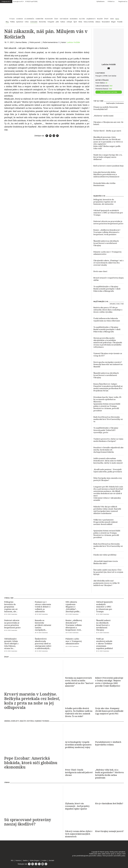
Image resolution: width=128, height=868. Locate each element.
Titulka (12, 19)
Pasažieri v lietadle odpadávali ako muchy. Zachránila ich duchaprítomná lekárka (108, 450)
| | (31, 2)
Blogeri (113, 22)
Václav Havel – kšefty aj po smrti (107, 131)
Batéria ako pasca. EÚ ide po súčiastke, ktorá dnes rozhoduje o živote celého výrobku (108, 310)
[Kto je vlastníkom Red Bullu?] (109, 793)
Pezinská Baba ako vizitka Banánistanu (104, 184)
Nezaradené (106, 22)
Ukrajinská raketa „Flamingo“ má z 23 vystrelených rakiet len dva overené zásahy (108, 263)
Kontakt (51, 860)
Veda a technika (89, 22)
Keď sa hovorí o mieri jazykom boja (108, 166)
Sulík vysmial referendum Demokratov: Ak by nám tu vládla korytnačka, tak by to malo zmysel (108, 461)
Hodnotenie (120, 103)
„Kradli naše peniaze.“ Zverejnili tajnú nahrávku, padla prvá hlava (108, 470)
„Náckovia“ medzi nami (103, 116)
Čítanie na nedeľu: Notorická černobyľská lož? (106, 108)
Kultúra (82, 19)
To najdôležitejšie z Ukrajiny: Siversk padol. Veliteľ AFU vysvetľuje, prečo (106, 430)
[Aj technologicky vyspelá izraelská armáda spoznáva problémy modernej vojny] (79, 732)
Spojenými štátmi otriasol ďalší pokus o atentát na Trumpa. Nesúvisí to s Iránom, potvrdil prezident (107, 407)
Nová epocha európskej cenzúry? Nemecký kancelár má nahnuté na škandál (108, 364)
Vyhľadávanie (99, 1)
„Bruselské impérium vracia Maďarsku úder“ (106, 562)
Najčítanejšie (111, 103)
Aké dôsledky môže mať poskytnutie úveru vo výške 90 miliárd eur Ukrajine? (106, 583)
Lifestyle (69, 22)
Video (112, 19)
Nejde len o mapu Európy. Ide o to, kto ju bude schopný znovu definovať (108, 157)
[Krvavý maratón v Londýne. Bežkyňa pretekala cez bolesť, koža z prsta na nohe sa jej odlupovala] (33, 675)
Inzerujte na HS (18, 1)
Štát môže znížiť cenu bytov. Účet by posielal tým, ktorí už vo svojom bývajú (108, 572)
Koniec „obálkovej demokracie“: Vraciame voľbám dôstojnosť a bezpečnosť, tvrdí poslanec (107, 232)
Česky (56, 19)
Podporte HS (6, 1)
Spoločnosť (20, 22)
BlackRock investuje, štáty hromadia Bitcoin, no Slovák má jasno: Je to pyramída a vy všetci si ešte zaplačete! (108, 140)
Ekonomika (74, 19)
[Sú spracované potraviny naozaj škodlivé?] (33, 801)
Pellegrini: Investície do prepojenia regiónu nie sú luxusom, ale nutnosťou (105, 202)
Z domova (19, 19)
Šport (106, 19)
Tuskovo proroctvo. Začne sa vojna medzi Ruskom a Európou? (108, 440)
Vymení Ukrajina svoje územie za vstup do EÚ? (108, 354)
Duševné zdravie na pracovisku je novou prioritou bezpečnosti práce (108, 222)
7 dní (122, 304)
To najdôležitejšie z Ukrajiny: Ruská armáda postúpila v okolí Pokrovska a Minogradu (107, 289)
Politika (12, 22)
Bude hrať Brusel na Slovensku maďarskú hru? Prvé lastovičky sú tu (108, 419)
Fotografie (51, 22)
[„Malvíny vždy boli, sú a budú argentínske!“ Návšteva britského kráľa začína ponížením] (109, 759)
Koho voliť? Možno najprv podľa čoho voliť (107, 147)
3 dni (118, 304)
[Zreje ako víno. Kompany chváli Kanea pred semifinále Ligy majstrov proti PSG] (109, 698)
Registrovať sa (123, 1)
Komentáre (40, 19)
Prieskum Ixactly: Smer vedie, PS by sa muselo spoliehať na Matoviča (107, 399)
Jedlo (57, 22)
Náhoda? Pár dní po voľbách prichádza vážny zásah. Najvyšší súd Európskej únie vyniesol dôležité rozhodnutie (107, 510)
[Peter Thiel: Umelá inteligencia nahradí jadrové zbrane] (79, 759)
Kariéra (25, 860)
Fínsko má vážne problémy (105, 555)
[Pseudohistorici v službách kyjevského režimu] (109, 732)
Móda (80, 22)
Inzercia (18, 860)
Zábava (98, 22)
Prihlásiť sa (112, 1)
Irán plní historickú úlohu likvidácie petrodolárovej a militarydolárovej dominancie (106, 174)
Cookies (44, 860)
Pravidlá (120, 22)
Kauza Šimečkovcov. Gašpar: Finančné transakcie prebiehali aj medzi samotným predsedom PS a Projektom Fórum (108, 387)
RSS (12, 860)
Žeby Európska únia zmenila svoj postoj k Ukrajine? (108, 479)
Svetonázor (64, 19)
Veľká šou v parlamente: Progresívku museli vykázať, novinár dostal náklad (106, 522)
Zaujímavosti (91, 19)
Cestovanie (34, 22)
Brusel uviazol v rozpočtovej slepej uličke (108, 279)
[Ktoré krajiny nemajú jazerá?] (109, 821)
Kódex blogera (34, 860)
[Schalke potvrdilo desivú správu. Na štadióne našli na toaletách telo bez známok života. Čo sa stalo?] (79, 698)
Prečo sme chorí (100, 271)
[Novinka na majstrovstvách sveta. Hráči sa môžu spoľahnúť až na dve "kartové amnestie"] (79, 667)
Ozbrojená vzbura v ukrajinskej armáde (107, 499)
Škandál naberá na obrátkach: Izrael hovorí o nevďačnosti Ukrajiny (106, 243)
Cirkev (27, 22)
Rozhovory (49, 19)
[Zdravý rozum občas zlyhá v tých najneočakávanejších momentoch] (79, 821)
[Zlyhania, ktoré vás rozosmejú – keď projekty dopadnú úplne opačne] (79, 793)
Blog (117, 19)
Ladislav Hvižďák (73, 42)
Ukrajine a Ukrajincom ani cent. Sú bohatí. (108, 123)
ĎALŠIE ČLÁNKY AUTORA (109, 92)
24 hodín (112, 304)
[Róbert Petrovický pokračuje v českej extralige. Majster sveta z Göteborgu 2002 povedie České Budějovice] (109, 667)
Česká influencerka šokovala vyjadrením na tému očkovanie (107, 319)
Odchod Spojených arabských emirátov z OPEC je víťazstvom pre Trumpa (108, 213)
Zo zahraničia (29, 19)
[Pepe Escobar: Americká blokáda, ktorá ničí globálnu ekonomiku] (33, 739)
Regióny (100, 19)
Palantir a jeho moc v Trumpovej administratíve (107, 253)
